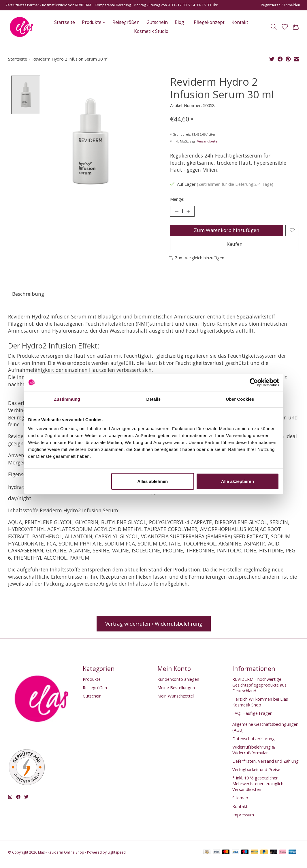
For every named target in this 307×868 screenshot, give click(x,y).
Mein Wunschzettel (176, 700)
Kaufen (235, 247)
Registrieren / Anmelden (280, 5)
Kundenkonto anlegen (178, 683)
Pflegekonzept (209, 22)
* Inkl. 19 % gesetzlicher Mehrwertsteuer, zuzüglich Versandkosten (258, 788)
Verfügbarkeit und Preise (256, 774)
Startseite (65, 22)
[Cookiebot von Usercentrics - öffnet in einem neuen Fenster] (254, 382)
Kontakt (240, 22)
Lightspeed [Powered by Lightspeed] (117, 857)
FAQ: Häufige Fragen (252, 717)
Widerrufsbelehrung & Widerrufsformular (254, 754)
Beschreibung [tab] (29, 298)
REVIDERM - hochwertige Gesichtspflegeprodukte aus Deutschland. (259, 689)
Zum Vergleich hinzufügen (197, 261)
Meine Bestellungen (176, 691)
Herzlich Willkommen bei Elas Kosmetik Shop (260, 706)
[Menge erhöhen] (189, 212)
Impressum (243, 819)
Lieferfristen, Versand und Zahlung (265, 765)
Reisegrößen (126, 22)
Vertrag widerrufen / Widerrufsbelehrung (154, 628)
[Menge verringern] (176, 212)
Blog (179, 22)
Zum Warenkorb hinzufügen (226, 231)
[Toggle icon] (273, 27)
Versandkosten (208, 141)
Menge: (177, 199)
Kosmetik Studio (151, 31)
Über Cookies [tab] (240, 399)
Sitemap (240, 802)
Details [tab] (154, 399)
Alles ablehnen (152, 481)
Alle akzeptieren (238, 481)
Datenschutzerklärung (254, 743)
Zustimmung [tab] (67, 399)
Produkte (92, 683)
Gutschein (157, 22)
